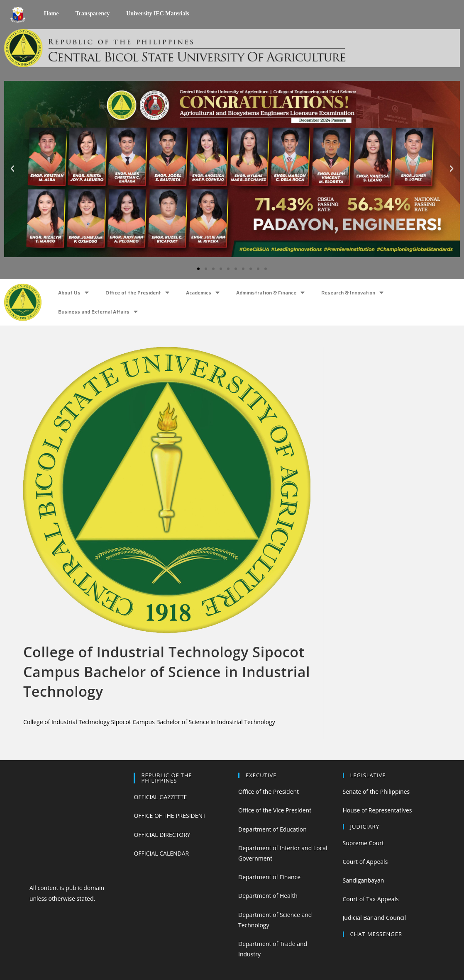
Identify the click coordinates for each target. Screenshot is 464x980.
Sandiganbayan (364, 880)
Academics (203, 293)
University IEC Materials (158, 13)
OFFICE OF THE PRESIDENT (170, 816)
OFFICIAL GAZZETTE (160, 797)
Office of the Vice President (275, 810)
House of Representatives (377, 810)
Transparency (92, 13)
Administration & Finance (270, 293)
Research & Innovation (352, 293)
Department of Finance (269, 877)
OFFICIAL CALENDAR (161, 853)
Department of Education (272, 829)
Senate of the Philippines (376, 792)
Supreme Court (363, 843)
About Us (73, 293)
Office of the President (137, 293)
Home (51, 13)
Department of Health (268, 896)
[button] (198, 269)
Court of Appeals (365, 862)
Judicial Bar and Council (375, 918)
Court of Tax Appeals (371, 899)
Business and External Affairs (98, 312)
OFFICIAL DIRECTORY (162, 835)
